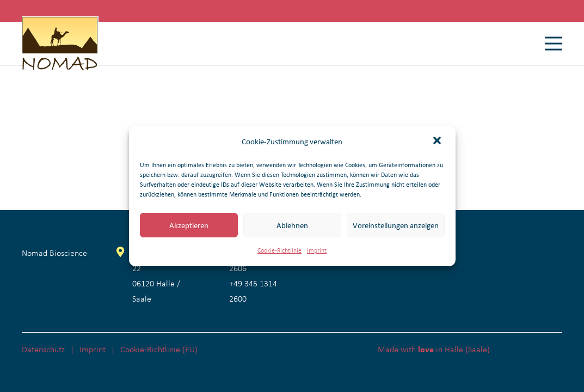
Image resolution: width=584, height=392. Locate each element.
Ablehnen (292, 225)
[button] (438, 142)
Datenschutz (43, 349)
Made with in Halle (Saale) (434, 349)
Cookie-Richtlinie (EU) (159, 349)
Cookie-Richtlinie (279, 250)
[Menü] (554, 44)
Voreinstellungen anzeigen (396, 225)
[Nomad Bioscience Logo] (60, 44)
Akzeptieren (189, 225)
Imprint (317, 250)
